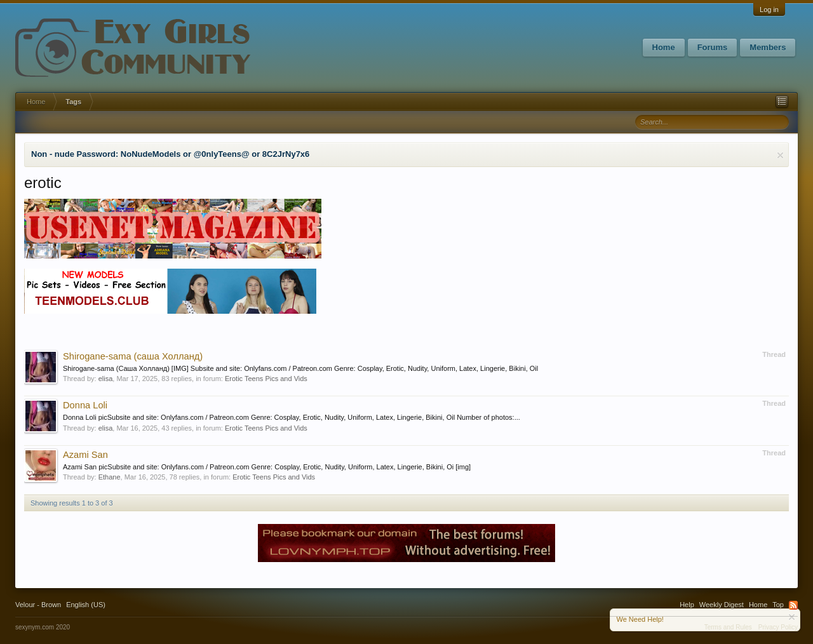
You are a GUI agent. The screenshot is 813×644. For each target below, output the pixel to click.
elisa (106, 379)
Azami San (85, 455)
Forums (713, 47)
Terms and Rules (728, 627)
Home (664, 47)
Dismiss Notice (780, 155)
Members (768, 47)
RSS (793, 605)
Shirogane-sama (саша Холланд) (133, 356)
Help (687, 605)
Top (778, 605)
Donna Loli (85, 405)
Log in (769, 10)
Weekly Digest (722, 605)
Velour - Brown (38, 605)
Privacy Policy (778, 627)
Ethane (110, 477)
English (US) (86, 605)
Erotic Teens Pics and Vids (266, 379)
